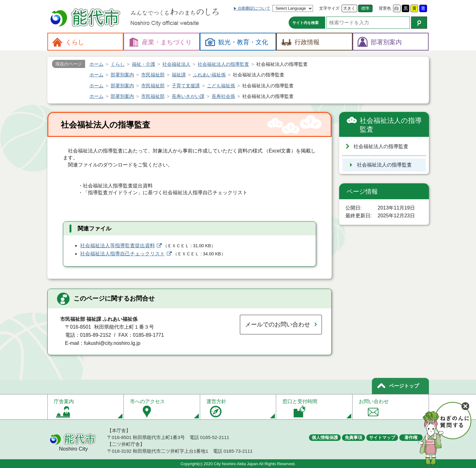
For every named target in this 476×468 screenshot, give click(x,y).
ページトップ (404, 386)
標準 (365, 8)
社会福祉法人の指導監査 (391, 125)
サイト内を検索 (305, 23)
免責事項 (353, 437)
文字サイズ (329, 8)
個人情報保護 (325, 437)
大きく (349, 8)
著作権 (411, 437)
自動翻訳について (254, 8)
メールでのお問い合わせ (278, 324)
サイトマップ (382, 437)
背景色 (385, 8)
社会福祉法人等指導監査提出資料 (118, 246)
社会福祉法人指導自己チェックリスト (123, 254)
